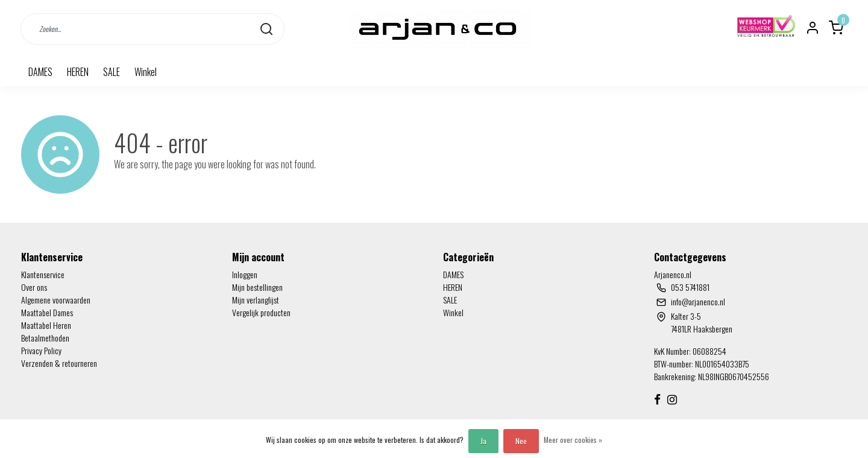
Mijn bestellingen (257, 287)
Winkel (146, 72)
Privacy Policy (41, 350)
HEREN (78, 72)
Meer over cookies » (573, 440)
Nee (521, 441)
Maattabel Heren (46, 325)
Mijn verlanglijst (256, 300)
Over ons (34, 287)
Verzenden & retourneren (59, 363)
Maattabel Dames (47, 312)
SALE (112, 72)
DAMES (40, 72)
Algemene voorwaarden (56, 300)
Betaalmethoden (45, 338)
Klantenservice (43, 274)
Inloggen (245, 274)
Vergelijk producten (261, 312)
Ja (483, 441)
